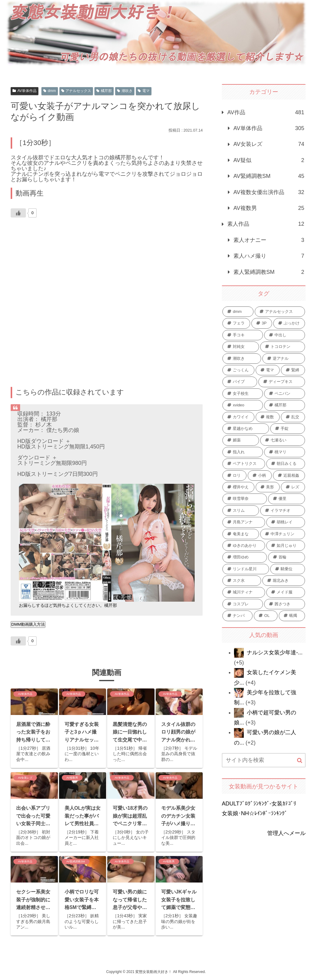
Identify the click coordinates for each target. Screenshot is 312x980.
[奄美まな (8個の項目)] (241, 534)
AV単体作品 (25, 91)
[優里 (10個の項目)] (286, 499)
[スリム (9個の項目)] (241, 511)
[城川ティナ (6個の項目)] (244, 592)
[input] (264, 760)
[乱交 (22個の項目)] (293, 417)
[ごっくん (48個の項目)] (238, 370)
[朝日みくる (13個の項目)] (286, 464)
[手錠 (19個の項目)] (288, 429)
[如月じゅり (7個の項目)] (286, 546)
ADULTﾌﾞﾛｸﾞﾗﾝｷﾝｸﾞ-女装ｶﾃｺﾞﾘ (259, 804)
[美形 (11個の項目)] (268, 487)
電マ (144, 91)
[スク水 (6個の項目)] (242, 581)
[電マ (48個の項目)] (268, 370)
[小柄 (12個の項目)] (260, 476)
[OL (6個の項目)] (266, 616)
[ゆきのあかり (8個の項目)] (244, 546)
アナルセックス (76, 91)
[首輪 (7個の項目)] (286, 557)
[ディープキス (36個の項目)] (282, 382)
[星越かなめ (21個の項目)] (246, 429)
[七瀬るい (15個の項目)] (282, 440)
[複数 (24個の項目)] (268, 417)
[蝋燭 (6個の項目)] (292, 616)
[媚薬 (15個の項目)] (241, 440)
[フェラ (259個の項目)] (236, 323)
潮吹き (125, 91)
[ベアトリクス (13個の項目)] (244, 464)
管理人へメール (286, 833)
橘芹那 (104, 91)
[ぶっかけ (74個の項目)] (289, 323)
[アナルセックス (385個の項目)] (280, 312)
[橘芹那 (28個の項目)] (285, 405)
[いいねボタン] (18, 213)
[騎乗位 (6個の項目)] (288, 569)
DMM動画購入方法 (28, 624)
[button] (300, 761)
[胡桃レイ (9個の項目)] (286, 522)
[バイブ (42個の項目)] (240, 382)
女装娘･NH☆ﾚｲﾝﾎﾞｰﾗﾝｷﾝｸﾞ (255, 813)
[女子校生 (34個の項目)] (243, 394)
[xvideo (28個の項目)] (243, 405)
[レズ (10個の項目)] (293, 487)
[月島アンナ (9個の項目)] (244, 522)
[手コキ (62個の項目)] (243, 335)
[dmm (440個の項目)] (238, 312)
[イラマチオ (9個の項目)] (282, 511)
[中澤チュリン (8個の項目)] (282, 534)
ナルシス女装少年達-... (275, 653)
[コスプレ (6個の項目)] (243, 604)
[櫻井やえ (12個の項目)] (238, 487)
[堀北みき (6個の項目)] (284, 581)
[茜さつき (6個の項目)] (284, 604)
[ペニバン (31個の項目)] (284, 394)
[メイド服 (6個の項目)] (286, 592)
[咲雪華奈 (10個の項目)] (245, 499)
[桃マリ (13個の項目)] (284, 452)
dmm (50, 91)
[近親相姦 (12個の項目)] (289, 476)
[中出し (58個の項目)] (284, 335)
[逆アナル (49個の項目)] (284, 359)
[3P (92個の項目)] (262, 323)
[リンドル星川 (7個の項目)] (246, 569)
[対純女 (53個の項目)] (241, 347)
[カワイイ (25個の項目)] (238, 417)
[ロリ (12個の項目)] (234, 476)
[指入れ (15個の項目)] (243, 452)
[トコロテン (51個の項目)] (282, 347)
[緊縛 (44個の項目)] (293, 370)
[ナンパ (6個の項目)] (238, 616)
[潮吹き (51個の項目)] (242, 359)
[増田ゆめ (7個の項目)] (245, 557)
